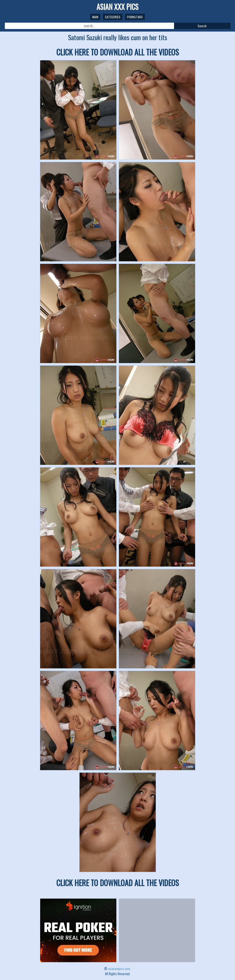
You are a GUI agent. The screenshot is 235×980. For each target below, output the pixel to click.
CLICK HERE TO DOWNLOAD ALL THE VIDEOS (118, 52)
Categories (113, 17)
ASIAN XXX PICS (117, 7)
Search (202, 26)
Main (95, 17)
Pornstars (135, 17)
